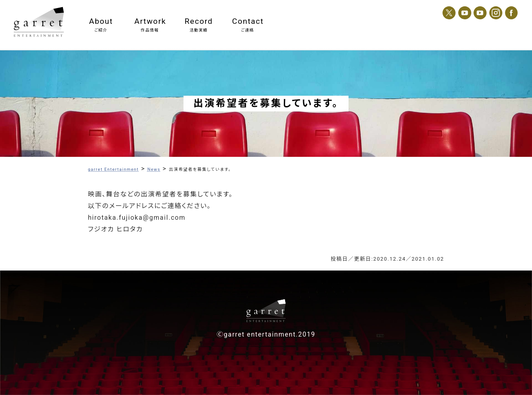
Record (199, 21)
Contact (248, 21)
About (101, 21)
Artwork (150, 21)
